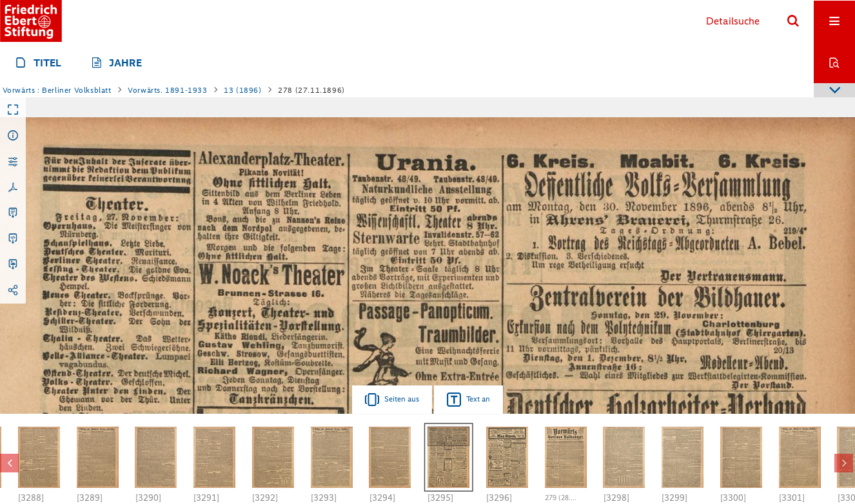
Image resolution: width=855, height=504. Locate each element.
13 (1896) (242, 90)
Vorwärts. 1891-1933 (167, 90)
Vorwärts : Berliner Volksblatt (57, 90)
